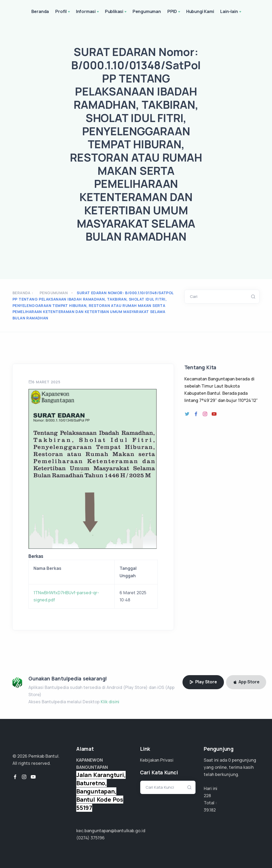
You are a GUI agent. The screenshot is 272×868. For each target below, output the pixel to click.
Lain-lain (231, 12)
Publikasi (116, 12)
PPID (174, 12)
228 (207, 796)
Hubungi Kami (200, 11)
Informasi (88, 12)
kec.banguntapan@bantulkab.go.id (111, 831)
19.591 (210, 810)
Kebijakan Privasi (157, 760)
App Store (246, 682)
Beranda (40, 11)
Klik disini (110, 702)
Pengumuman (147, 11)
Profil (63, 12)
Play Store (203, 682)
